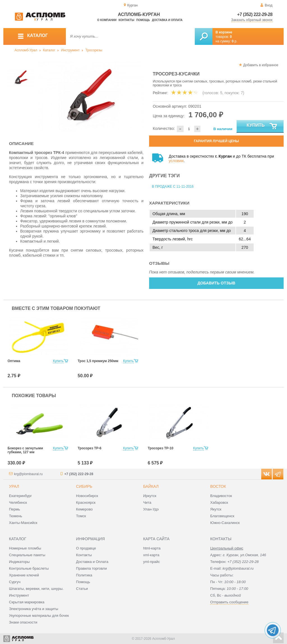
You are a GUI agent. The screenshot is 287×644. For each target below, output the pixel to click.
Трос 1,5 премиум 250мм (98, 361)
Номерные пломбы (25, 548)
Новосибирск (87, 496)
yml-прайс (152, 562)
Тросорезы (94, 50)
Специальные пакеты (27, 555)
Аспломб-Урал (26, 50)
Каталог (49, 50)
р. (235, 41)
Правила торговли (91, 568)
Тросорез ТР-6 (90, 448)
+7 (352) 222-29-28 (255, 14)
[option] (91, 97)
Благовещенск (222, 516)
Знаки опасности (23, 622)
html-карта (152, 548)
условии (176, 161)
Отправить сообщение (229, 602)
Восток (218, 486)
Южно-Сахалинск (225, 523)
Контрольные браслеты (29, 568)
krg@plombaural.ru (28, 474)
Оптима (14, 361)
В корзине (224, 32)
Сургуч (15, 582)
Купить (262, 127)
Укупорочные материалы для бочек (39, 616)
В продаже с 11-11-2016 (173, 187)
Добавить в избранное (261, 65)
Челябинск (18, 502)
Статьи (82, 589)
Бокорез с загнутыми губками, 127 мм (25, 450)
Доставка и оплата (167, 20)
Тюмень (16, 516)
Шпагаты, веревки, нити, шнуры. (36, 589)
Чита (147, 502)
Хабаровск (219, 502)
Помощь (143, 20)
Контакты (126, 20)
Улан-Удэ (151, 509)
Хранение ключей (24, 575)
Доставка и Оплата (92, 562)
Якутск (216, 509)
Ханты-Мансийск (23, 523)
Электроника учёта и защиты (34, 609)
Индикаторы (19, 562)
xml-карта (151, 555)
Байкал (151, 486)
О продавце (86, 548)
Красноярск (86, 502)
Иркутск (150, 496)
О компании (107, 20)
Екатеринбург (20, 496)
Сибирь (84, 486)
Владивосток (221, 496)
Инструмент (70, 50)
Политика (84, 575)
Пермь (15, 509)
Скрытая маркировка (27, 602)
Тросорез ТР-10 (160, 448)
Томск (81, 516)
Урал (14, 486)
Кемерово (84, 509)
